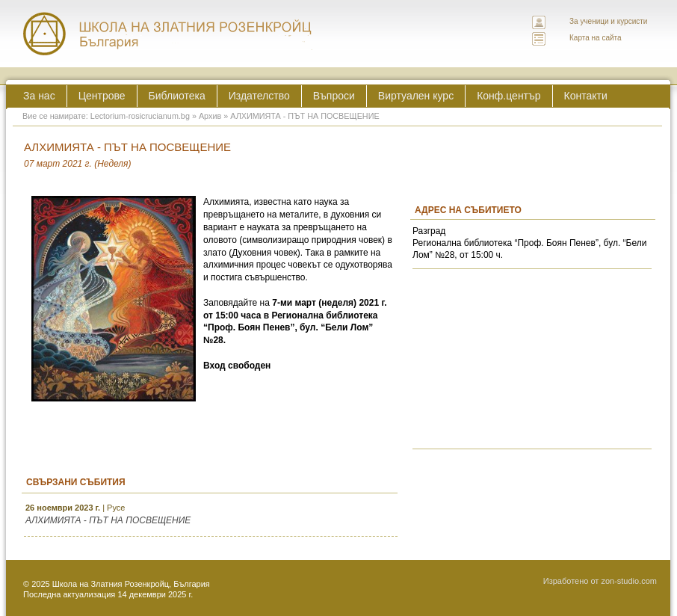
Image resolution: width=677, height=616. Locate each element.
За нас (39, 96)
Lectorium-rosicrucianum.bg (140, 116)
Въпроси (334, 96)
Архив (210, 116)
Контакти (586, 96)
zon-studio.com (629, 581)
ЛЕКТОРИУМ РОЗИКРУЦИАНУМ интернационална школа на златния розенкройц (168, 34)
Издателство (259, 96)
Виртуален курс (416, 96)
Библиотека (177, 96)
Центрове (102, 96)
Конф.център (508, 96)
